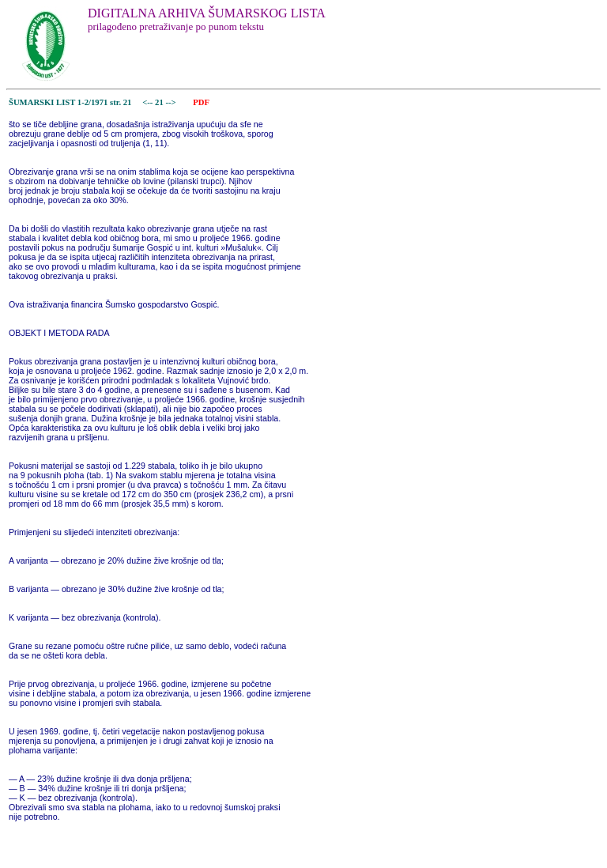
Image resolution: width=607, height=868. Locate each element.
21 (160, 102)
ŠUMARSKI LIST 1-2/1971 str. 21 (70, 102)
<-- (148, 102)
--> (172, 102)
